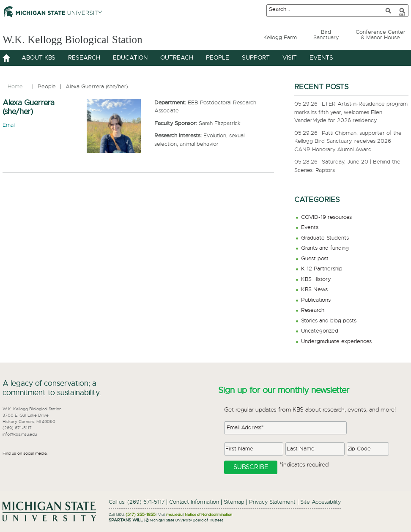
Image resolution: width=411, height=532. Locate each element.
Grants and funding (325, 248)
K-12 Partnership (322, 269)
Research (313, 310)
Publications (316, 300)
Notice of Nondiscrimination (208, 515)
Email (9, 125)
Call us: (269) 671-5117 (137, 502)
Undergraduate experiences (336, 342)
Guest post (315, 259)
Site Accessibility (321, 502)
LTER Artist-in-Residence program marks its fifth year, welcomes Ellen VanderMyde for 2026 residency (351, 112)
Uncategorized (320, 331)
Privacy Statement (272, 502)
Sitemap (234, 502)
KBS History (316, 280)
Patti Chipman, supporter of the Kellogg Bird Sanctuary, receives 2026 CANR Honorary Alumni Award (348, 142)
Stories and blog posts (329, 321)
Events (310, 228)
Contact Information (194, 502)
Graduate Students (325, 238)
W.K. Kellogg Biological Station (88, 39)
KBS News (314, 290)
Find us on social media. (25, 453)
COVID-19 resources (326, 217)
